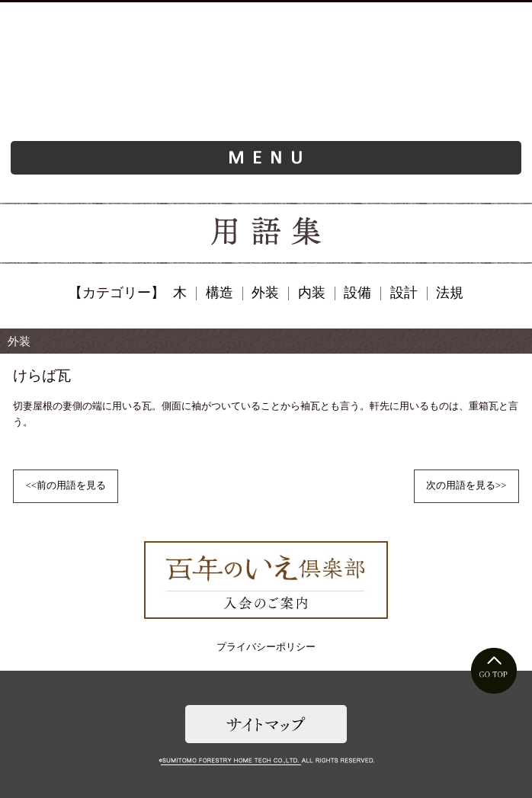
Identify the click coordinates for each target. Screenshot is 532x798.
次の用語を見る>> (466, 486)
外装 (265, 293)
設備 (357, 293)
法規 (450, 293)
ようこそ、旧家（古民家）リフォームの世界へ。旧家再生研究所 (266, 86)
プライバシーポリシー (266, 647)
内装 (312, 293)
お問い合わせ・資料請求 (370, 18)
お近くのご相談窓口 (162, 18)
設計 (404, 293)
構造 (220, 293)
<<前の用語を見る (65, 486)
